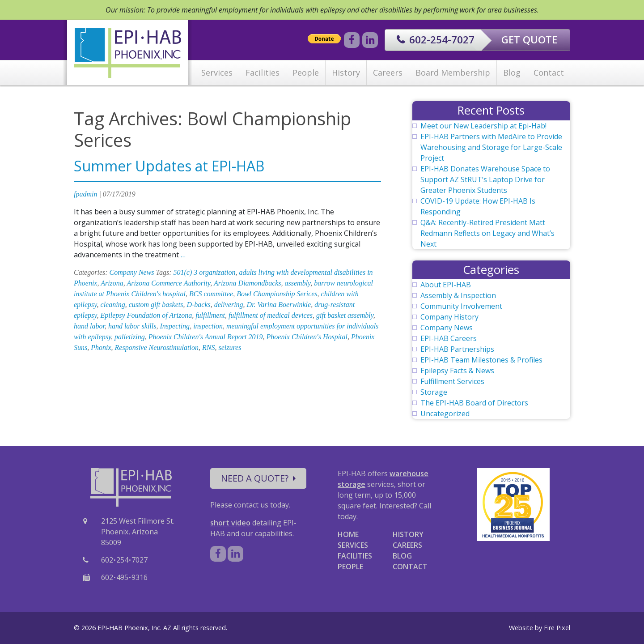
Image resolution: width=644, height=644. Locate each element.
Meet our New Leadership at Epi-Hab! (483, 126)
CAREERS (407, 545)
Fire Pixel (557, 628)
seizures (230, 348)
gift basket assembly (345, 315)
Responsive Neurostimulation (157, 348)
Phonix (101, 348)
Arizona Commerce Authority (169, 283)
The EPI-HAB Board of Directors (474, 403)
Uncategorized (445, 414)
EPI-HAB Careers (449, 338)
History (346, 73)
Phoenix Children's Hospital (307, 337)
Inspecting (175, 326)
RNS (208, 348)
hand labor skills (132, 326)
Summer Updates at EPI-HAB (169, 166)
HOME (348, 534)
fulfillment (210, 315)
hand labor (89, 326)
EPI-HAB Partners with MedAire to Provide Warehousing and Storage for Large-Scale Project (491, 147)
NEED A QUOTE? (258, 478)
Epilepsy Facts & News (457, 371)
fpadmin (85, 194)
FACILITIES (355, 556)
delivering (229, 305)
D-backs (198, 305)
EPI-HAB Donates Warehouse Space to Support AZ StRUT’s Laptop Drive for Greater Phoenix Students (485, 179)
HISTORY (408, 534)
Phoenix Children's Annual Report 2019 (206, 337)
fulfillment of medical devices (271, 315)
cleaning (113, 305)
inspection (208, 326)
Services (217, 73)
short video (230, 523)
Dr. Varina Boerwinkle (279, 305)
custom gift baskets (156, 305)
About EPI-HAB (446, 285)
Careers (388, 73)
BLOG (402, 556)
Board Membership (453, 73)
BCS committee (211, 294)
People (306, 73)
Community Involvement (461, 306)
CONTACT (410, 567)
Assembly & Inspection (458, 295)
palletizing (130, 337)
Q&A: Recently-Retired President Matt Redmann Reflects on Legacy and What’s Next (487, 233)
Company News (132, 272)
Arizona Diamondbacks (248, 283)
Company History (449, 317)
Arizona (112, 283)
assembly (298, 283)
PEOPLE (350, 567)
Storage (434, 392)
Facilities (263, 73)
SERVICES (353, 545)
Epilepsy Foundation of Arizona (146, 315)
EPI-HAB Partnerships (457, 349)
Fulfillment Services (452, 381)
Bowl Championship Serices (277, 294)
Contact (549, 73)
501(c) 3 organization (205, 272)
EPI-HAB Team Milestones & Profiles (481, 360)
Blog (512, 73)
